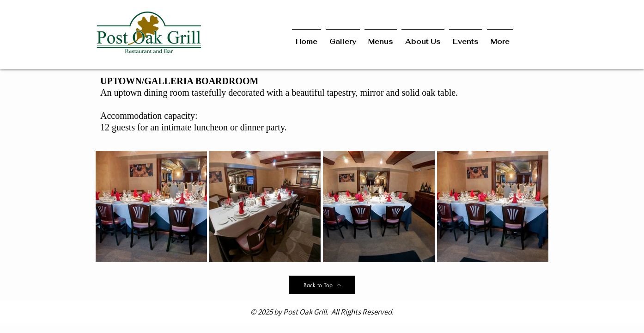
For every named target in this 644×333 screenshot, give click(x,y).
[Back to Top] (322, 285)
